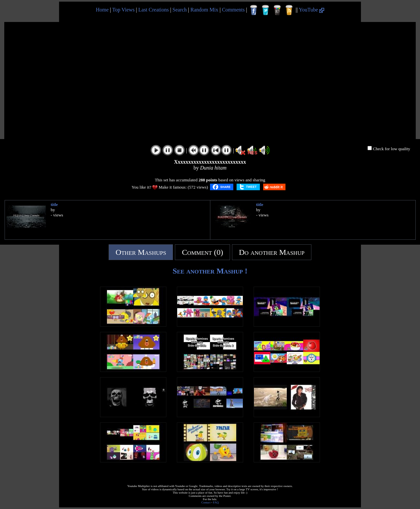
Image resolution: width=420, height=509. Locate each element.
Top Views (123, 10)
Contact (206, 502)
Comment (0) (202, 252)
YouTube (312, 10)
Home (102, 10)
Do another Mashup (272, 252)
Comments (233, 10)
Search (180, 10)
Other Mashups (141, 252)
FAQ (216, 502)
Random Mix (204, 10)
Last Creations (154, 10)
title (54, 204)
